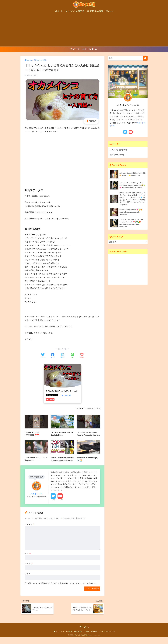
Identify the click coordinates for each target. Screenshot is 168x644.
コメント (30, 530)
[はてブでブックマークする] (62, 356)
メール (29, 570)
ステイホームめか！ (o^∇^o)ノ (84, 49)
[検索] (145, 58)
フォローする (65, 396)
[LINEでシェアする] (72, 356)
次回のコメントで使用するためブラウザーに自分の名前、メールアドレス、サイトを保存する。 (62, 589)
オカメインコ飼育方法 (75, 11)
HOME (84, 634)
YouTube (60, 506)
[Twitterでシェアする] (43, 356)
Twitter (53, 506)
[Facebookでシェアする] (53, 356)
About (109, 11)
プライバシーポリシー (107, 638)
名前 (28, 560)
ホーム (59, 11)
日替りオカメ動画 (95, 11)
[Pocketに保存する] (82, 356)
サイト (28, 580)
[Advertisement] (84, 30)
